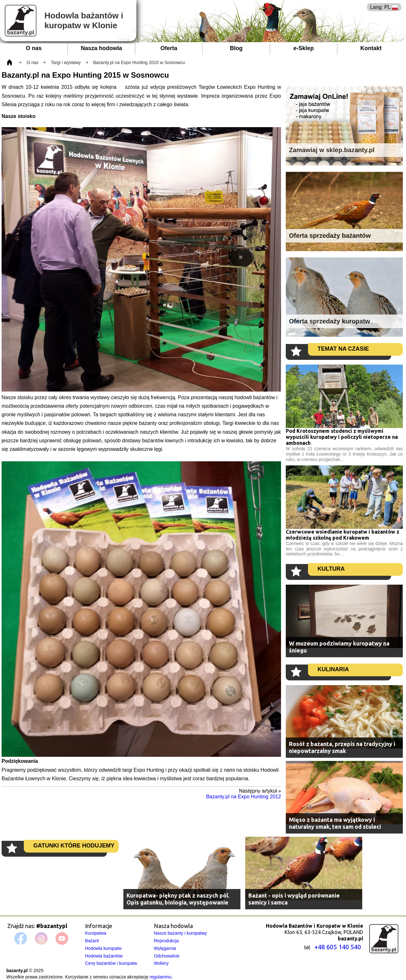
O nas (34, 48)
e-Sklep (304, 48)
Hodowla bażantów (104, 956)
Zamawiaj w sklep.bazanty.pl (332, 150)
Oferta (169, 48)
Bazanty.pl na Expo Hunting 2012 (244, 797)
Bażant (92, 941)
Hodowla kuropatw (103, 948)
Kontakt (371, 48)
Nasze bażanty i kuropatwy (180, 933)
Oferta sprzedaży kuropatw (330, 321)
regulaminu (160, 977)
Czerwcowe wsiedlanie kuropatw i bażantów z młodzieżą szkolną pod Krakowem (343, 535)
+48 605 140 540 (338, 947)
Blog (236, 48)
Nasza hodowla (101, 48)
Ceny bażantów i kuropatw (111, 963)
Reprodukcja (166, 941)
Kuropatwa (96, 933)
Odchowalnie (167, 956)
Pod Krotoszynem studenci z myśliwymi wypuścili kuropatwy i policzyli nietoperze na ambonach (342, 437)
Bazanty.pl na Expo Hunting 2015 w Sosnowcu (139, 62)
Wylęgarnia (165, 948)
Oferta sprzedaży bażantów (330, 236)
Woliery (161, 963)
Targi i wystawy (66, 62)
